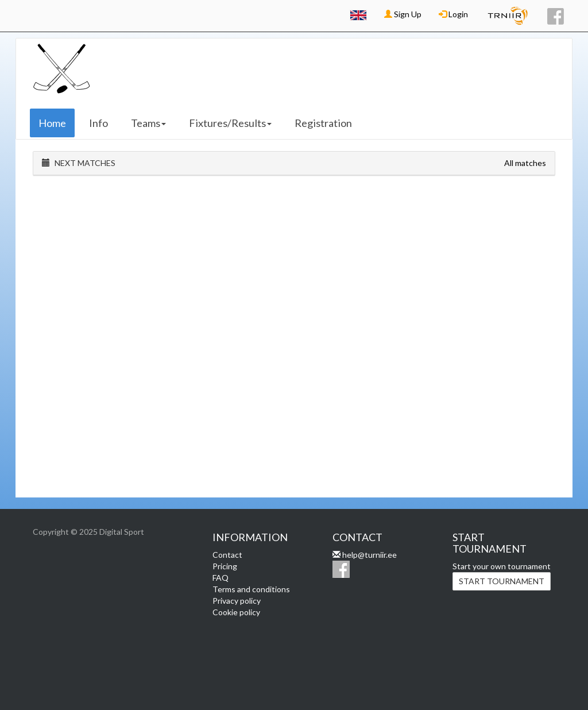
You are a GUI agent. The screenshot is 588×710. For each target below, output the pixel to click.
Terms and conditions (251, 589)
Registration (323, 123)
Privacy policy (237, 601)
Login (453, 14)
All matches (525, 163)
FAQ (220, 578)
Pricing (225, 566)
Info (98, 123)
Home (52, 123)
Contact (227, 555)
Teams (148, 123)
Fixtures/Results (230, 123)
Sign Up (403, 14)
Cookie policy (236, 612)
